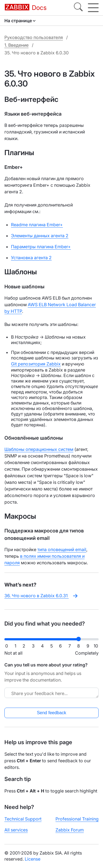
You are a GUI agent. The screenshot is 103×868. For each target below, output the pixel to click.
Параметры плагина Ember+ (41, 247)
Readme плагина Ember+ (37, 225)
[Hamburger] (93, 8)
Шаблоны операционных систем (39, 449)
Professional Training (77, 819)
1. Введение (16, 45)
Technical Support (23, 819)
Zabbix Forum (70, 830)
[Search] (78, 8)
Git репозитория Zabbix (36, 364)
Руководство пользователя (34, 37)
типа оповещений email (62, 549)
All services (16, 830)
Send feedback (51, 713)
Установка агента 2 (31, 258)
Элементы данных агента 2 (40, 236)
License (33, 859)
